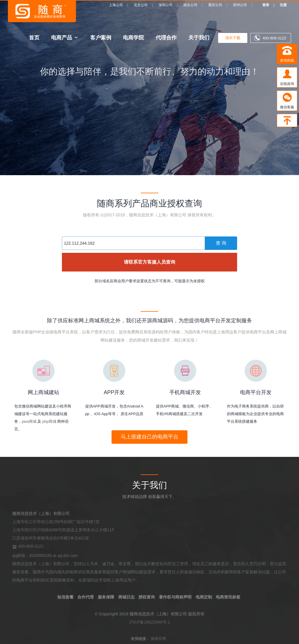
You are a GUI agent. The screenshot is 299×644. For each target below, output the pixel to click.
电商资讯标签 (228, 597)
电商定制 (204, 597)
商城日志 (126, 597)
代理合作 (166, 37)
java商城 (29, 421)
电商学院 (133, 37)
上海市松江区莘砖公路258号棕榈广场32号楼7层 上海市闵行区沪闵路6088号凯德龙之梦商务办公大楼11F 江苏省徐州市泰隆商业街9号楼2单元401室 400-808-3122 (63, 530)
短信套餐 (65, 597)
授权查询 (147, 597)
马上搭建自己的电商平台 (149, 437)
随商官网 (159, 639)
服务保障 (106, 597)
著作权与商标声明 (175, 597)
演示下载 (233, 38)
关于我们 (199, 37)
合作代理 (86, 597)
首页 (34, 37)
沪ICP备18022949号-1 (149, 622)
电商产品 (62, 37)
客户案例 (101, 37)
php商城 (49, 421)
